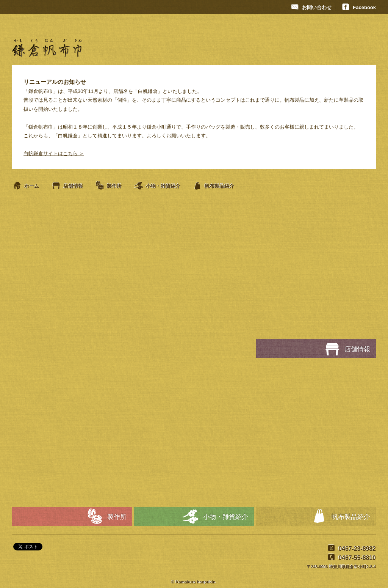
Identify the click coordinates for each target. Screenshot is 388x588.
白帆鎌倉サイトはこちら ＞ (54, 153)
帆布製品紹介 (213, 186)
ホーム (26, 186)
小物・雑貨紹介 (157, 186)
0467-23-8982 (351, 549)
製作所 (108, 186)
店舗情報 (67, 186)
